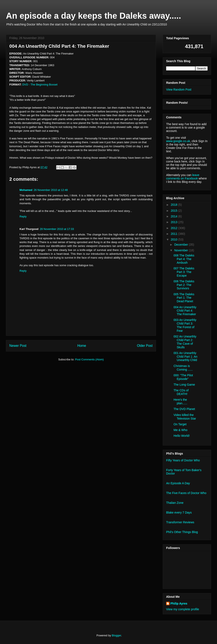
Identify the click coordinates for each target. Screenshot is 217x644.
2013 (175, 222)
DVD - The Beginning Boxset (40, 85)
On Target (180, 424)
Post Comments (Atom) (89, 359)
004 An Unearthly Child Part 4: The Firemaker (185, 311)
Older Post (145, 346)
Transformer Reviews (180, 522)
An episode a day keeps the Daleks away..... (93, 16)
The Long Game (184, 385)
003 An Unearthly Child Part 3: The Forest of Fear (185, 325)
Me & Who (180, 430)
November (181, 250)
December (181, 245)
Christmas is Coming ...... (183, 368)
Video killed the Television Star (185, 417)
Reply (23, 216)
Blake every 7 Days (179, 512)
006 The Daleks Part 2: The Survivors (184, 285)
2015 (175, 211)
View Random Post (179, 90)
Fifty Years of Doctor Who (183, 460)
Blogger (116, 635)
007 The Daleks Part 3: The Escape (184, 272)
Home (82, 346)
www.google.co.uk (178, 141)
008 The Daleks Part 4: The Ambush (184, 259)
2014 (175, 216)
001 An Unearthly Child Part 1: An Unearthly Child (185, 357)
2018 (175, 205)
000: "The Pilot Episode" (183, 377)
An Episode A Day (178, 483)
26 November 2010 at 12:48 (51, 190)
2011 (175, 234)
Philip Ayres (179, 603)
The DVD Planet (184, 409)
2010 (175, 239)
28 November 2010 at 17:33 (57, 229)
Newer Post (18, 346)
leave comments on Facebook (183, 177)
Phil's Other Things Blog (182, 532)
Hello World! (182, 436)
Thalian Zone (175, 503)
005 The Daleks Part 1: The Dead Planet (184, 298)
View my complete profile (183, 609)
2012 (175, 228)
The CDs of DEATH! (181, 392)
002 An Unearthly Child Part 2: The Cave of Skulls (185, 342)
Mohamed (26, 190)
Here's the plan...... (180, 401)
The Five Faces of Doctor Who (186, 493)
